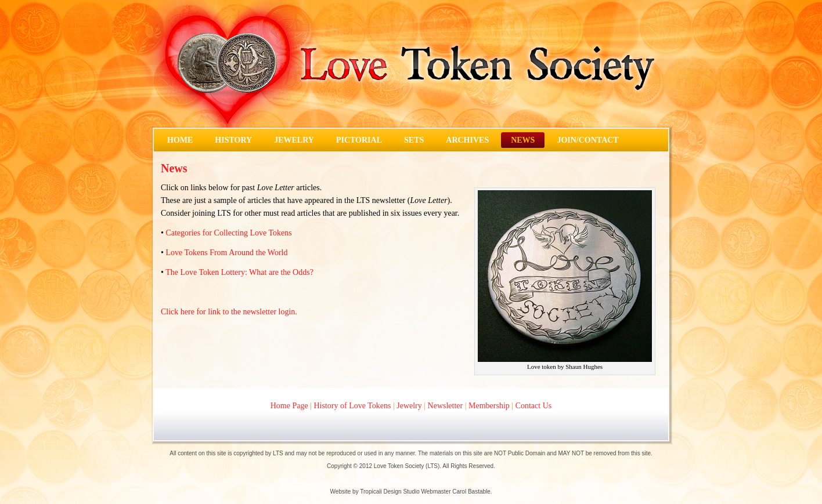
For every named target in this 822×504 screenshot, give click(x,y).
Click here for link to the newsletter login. (229, 312)
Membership (489, 406)
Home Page (289, 406)
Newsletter (446, 406)
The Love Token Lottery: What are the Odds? (239, 272)
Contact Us (534, 406)
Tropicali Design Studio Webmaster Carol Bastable (425, 492)
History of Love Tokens (353, 406)
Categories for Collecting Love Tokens (228, 233)
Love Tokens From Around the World (226, 253)
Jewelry (409, 406)
